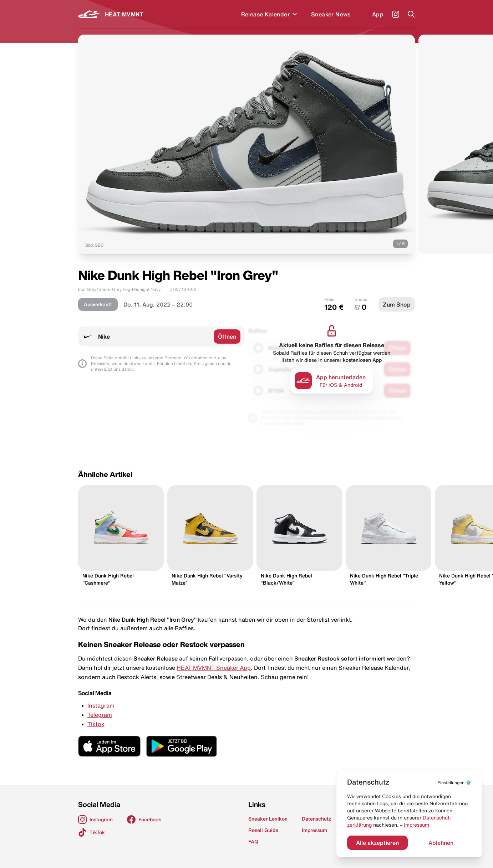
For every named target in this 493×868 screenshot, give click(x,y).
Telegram (100, 715)
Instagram (101, 705)
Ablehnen (441, 843)
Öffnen (227, 337)
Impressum (416, 825)
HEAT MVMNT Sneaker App (214, 668)
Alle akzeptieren (377, 843)
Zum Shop (397, 304)
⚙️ (454, 783)
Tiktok (96, 724)
